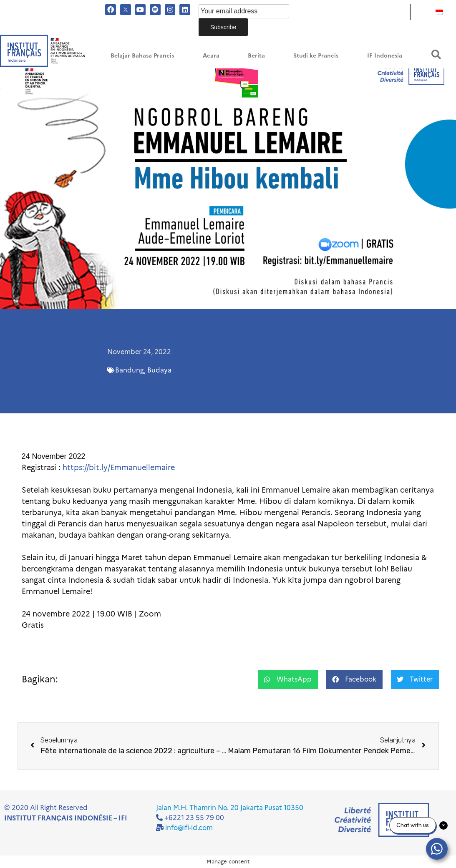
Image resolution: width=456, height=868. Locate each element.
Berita (256, 56)
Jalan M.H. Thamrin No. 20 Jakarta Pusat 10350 (230, 808)
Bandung (130, 370)
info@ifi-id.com (189, 828)
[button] (436, 54)
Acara (211, 56)
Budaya (159, 370)
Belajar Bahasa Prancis (142, 56)
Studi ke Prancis (316, 56)
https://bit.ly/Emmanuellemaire (120, 468)
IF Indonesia (385, 56)
